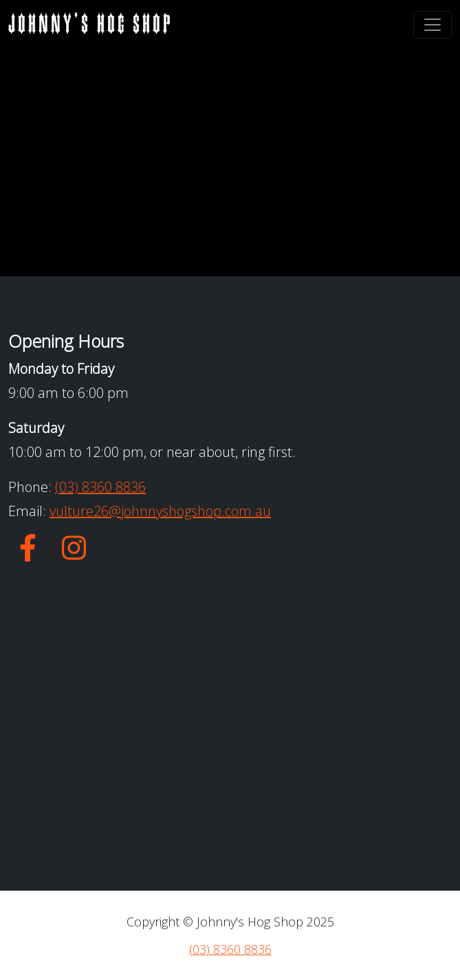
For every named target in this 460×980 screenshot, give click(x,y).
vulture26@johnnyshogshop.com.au (160, 511)
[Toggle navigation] (432, 25)
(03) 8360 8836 (100, 487)
